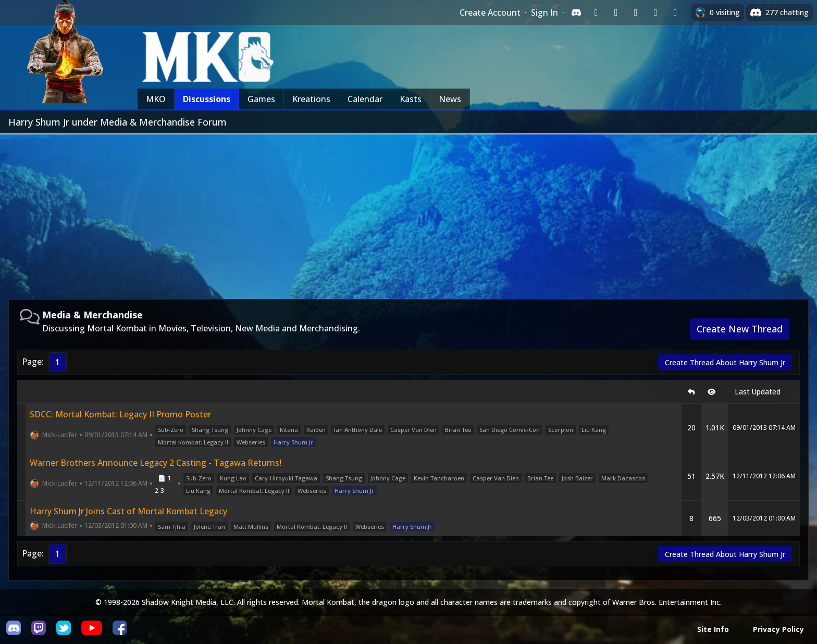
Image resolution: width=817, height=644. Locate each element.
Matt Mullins (251, 527)
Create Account (490, 13)
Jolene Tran (209, 527)
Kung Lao (233, 478)
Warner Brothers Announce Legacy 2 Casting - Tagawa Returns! (156, 463)
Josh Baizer (577, 478)
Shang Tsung (210, 430)
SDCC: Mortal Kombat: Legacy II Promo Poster (120, 414)
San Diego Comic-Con (510, 430)
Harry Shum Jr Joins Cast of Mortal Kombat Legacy (128, 511)
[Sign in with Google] (616, 13)
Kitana (289, 430)
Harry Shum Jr (293, 442)
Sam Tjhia (172, 527)
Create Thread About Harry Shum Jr (725, 362)
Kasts (411, 99)
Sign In (544, 13)
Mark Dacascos (623, 478)
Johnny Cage (254, 430)
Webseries (251, 442)
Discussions (207, 99)
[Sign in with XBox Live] (675, 13)
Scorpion (561, 430)
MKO (156, 99)
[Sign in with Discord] (576, 13)
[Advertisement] (408, 213)
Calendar (365, 99)
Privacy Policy (778, 629)
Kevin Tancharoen (439, 478)
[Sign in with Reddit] (636, 13)
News (450, 99)
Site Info (713, 629)
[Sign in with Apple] (655, 13)
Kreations (311, 99)
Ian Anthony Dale (358, 430)
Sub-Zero (171, 430)
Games (261, 99)
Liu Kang (594, 430)
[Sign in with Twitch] (596, 13)
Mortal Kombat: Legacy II (193, 442)
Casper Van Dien (413, 430)
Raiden (316, 430)
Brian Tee (458, 430)
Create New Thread (740, 329)
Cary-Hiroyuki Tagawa (286, 478)
